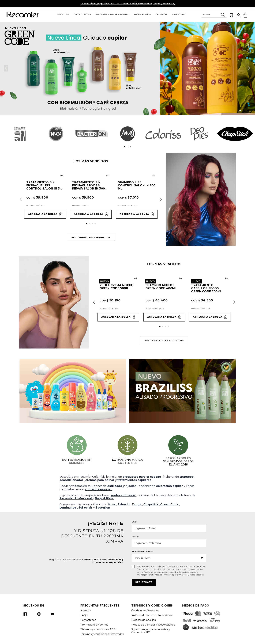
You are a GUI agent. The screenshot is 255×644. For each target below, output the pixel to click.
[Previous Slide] (6, 68)
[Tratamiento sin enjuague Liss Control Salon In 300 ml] (45, 197)
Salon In (124, 504)
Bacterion (103, 508)
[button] (214, 15)
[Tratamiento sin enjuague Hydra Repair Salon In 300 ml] (91, 197)
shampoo (187, 477)
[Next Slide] (249, 68)
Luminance (68, 508)
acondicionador (72, 480)
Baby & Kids (104, 498)
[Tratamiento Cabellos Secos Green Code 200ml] (210, 299)
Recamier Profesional (76, 498)
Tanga (137, 504)
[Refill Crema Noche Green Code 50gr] (118, 299)
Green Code (170, 504)
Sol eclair (86, 508)
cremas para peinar (100, 480)
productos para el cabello (142, 477)
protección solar (124, 495)
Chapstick (151, 504)
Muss (112, 504)
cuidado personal (99, 489)
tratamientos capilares (135, 480)
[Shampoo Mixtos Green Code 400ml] (164, 299)
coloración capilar (170, 486)
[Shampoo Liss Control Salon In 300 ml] (137, 197)
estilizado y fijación (122, 486)
